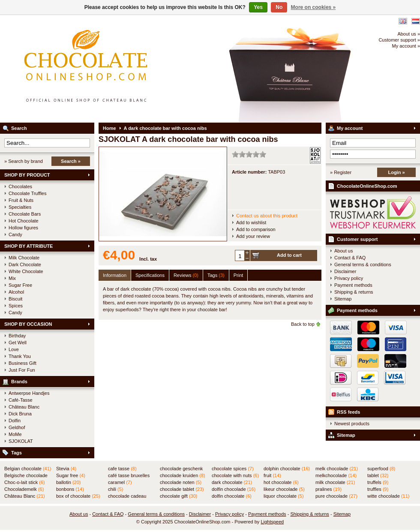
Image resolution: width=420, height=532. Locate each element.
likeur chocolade (284, 489)
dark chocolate (232, 482)
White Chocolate (26, 271)
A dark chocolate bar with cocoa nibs (165, 128)
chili (115, 489)
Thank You (20, 356)
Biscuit (15, 299)
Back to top (303, 324)
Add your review (253, 236)
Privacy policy (349, 278)
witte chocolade (388, 496)
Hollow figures (23, 228)
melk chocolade (337, 469)
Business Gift (22, 363)
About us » (409, 34)
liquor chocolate (284, 496)
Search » (71, 161)
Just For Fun (22, 370)
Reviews (186, 275)
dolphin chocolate (287, 469)
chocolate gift (178, 496)
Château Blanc (24, 407)
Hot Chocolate (24, 221)
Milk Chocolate (24, 258)
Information (115, 275)
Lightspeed (272, 522)
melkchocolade (336, 475)
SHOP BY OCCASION (28, 324)
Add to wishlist (251, 222)
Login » (396, 172)
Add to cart (289, 255)
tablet (378, 475)
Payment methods (353, 285)
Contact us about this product (267, 216)
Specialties (20, 207)
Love (14, 349)
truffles (378, 489)
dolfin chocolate (232, 496)
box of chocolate (78, 496)
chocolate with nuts (235, 475)
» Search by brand (24, 161)
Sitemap (343, 299)
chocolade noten (181, 482)
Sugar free (71, 475)
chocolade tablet (182, 489)
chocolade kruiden (183, 475)
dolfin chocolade (234, 489)
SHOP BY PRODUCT (27, 175)
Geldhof (17, 427)
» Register (341, 172)
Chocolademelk (24, 489)
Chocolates (20, 186)
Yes (258, 7)
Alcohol (16, 292)
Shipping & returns (354, 292)
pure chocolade (336, 496)
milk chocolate (335, 482)
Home (109, 128)
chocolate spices (233, 469)
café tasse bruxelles (129, 476)
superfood (381, 469)
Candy (15, 234)
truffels (378, 482)
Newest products (352, 424)
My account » (406, 46)
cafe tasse (122, 469)
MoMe (15, 434)
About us (343, 251)
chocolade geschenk (181, 469)
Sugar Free (20, 285)
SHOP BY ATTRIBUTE (28, 246)
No (279, 7)
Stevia (66, 469)
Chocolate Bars (25, 214)
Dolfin (15, 421)
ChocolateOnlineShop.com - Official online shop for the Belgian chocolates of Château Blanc (114, 69)
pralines (328, 489)
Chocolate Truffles (27, 193)
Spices (16, 306)
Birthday (17, 336)
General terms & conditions (363, 264)
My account (350, 128)
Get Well (18, 343)
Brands (19, 382)
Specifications (150, 275)
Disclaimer (345, 271)
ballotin (68, 482)
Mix (12, 278)
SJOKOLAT (21, 441)
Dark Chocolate (25, 264)
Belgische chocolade (26, 476)
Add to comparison (256, 229)
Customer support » (399, 40)
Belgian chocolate (28, 469)
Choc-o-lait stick (25, 482)
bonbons (70, 489)
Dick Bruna (20, 414)
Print (238, 275)
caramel (120, 482)
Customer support (357, 239)
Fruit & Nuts (21, 200)
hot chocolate (281, 482)
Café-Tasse (21, 400)
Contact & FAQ (350, 258)
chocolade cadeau (127, 496)
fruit (272, 475)
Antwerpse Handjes (29, 393)
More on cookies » (313, 7)
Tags (16, 453)
